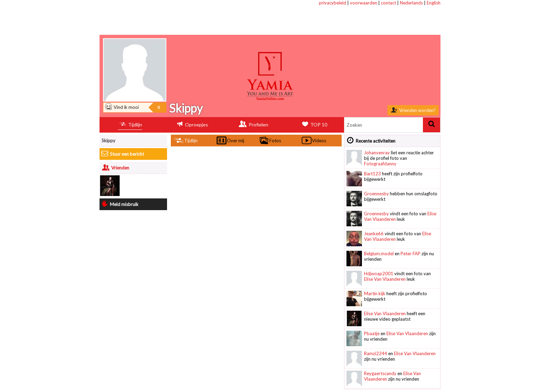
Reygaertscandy (380, 373)
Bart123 (372, 174)
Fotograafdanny (380, 164)
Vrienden (115, 168)
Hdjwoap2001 (379, 274)
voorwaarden (364, 3)
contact (388, 3)
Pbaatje (372, 333)
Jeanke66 (374, 234)
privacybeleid (333, 3)
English (434, 3)
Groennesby (376, 194)
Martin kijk (375, 293)
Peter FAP (411, 254)
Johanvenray (377, 153)
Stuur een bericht (123, 154)
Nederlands (411, 3)
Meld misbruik (120, 204)
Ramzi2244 (376, 353)
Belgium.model (379, 254)
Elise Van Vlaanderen (385, 279)
